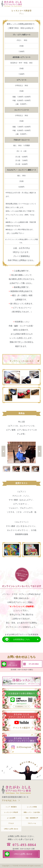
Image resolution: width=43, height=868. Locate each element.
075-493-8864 (24, 845)
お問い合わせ (12, 664)
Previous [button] (5, 469)
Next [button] (37, 469)
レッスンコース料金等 (11, 812)
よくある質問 (11, 818)
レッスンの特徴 (32, 807)
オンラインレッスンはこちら (22, 361)
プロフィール (32, 823)
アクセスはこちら (9, 800)
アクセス (11, 823)
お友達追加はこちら (22, 639)
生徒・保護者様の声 (32, 818)
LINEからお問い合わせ (11, 829)
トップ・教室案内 (11, 807)
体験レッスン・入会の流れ (32, 812)
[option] (22, 452)
